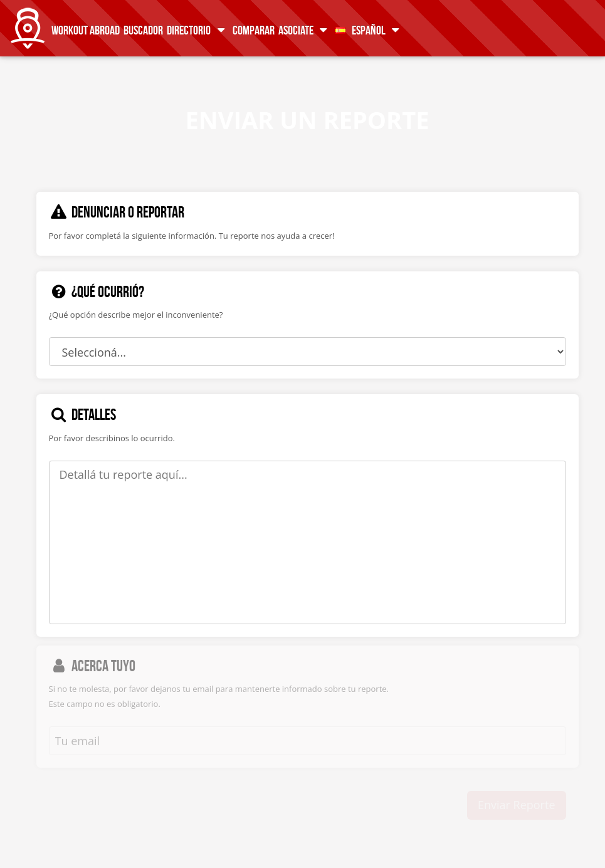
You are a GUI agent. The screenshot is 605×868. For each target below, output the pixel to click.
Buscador (143, 30)
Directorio (198, 30)
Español (370, 30)
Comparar (254, 30)
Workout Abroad (86, 30)
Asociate (305, 30)
